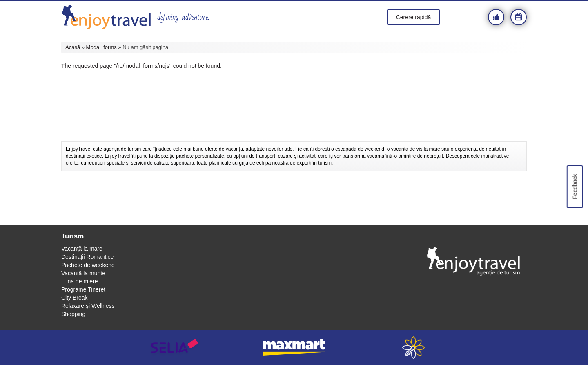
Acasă (73, 47)
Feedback (575, 186)
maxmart (294, 348)
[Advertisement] (294, 121)
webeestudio (413, 348)
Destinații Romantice (87, 257)
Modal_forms (101, 47)
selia (175, 348)
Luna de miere (80, 281)
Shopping (73, 314)
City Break (75, 298)
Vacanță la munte (83, 273)
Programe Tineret (83, 289)
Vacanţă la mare (82, 249)
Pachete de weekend (88, 265)
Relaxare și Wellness (88, 306)
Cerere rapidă (414, 17)
